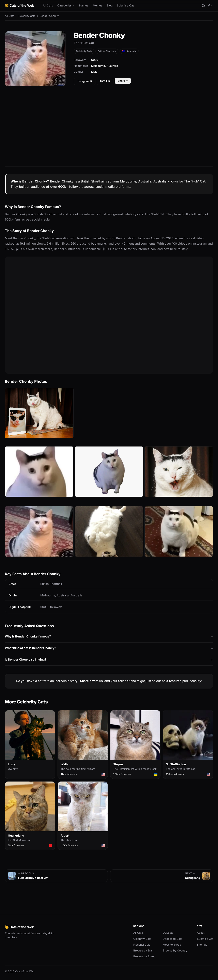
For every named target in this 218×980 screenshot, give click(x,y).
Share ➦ (123, 81)
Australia (129, 51)
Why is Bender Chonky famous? (28, 636)
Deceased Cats (172, 939)
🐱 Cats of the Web (20, 5)
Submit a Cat (125, 5)
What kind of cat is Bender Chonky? (30, 648)
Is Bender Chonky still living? (26, 660)
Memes (98, 5)
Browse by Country (175, 950)
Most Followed (172, 945)
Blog (110, 5)
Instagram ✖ (85, 81)
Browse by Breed (144, 956)
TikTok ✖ (105, 81)
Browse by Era (143, 950)
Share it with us (91, 681)
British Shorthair (107, 51)
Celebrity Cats (27, 16)
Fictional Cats (142, 945)
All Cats (48, 5)
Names (84, 5)
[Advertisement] (109, 130)
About (201, 933)
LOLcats (168, 933)
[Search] (203, 6)
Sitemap (202, 945)
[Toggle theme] (210, 6)
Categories (66, 5)
